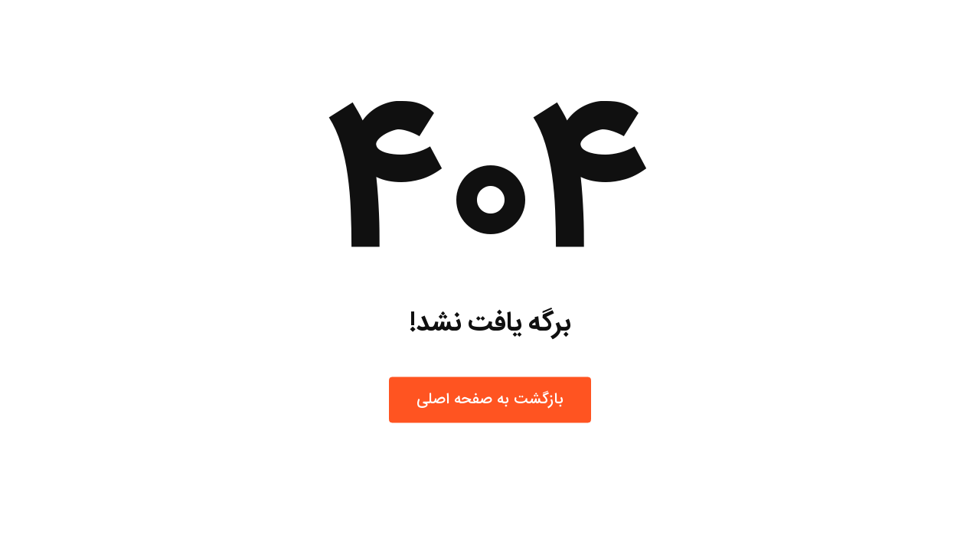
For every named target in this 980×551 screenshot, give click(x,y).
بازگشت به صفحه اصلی (490, 400)
